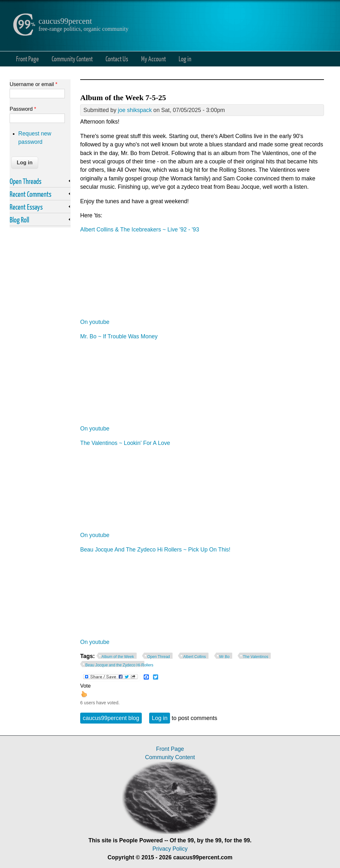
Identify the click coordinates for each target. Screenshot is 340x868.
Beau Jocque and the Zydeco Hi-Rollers (119, 665)
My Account (153, 59)
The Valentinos (255, 657)
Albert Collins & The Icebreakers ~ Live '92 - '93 (140, 230)
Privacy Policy (170, 849)
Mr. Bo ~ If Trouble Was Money (119, 336)
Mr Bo (225, 657)
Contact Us (117, 59)
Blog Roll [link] (19, 220)
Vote (85, 686)
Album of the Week (118, 657)
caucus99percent (65, 21)
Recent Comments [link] (30, 194)
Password (23, 109)
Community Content (72, 59)
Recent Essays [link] (26, 207)
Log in (185, 59)
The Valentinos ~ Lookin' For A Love (125, 443)
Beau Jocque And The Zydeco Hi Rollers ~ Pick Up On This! (155, 550)
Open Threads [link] (25, 181)
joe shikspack (135, 110)
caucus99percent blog (111, 718)
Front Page (27, 59)
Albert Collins (195, 657)
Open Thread (159, 657)
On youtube (95, 322)
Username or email (34, 84)
